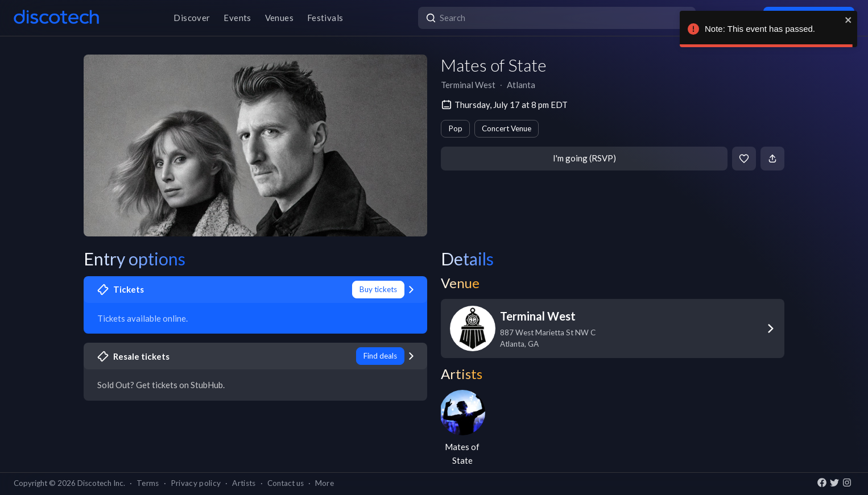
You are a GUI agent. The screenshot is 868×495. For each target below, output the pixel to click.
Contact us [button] (286, 483)
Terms (148, 483)
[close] (849, 20)
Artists (244, 483)
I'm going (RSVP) (584, 158)
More (325, 483)
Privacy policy (196, 483)
